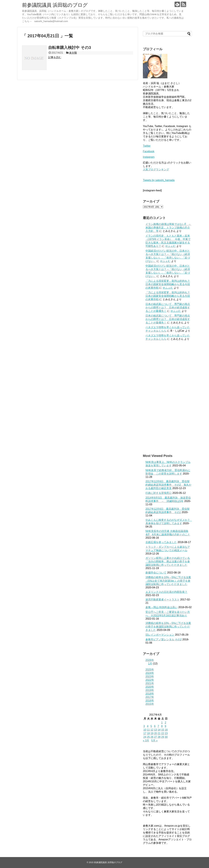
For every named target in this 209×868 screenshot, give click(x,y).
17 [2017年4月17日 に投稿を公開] (145, 733)
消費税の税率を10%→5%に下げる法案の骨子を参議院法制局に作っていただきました (168, 627)
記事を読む (55, 57)
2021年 (150, 683)
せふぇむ (170, 246)
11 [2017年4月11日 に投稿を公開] (148, 730)
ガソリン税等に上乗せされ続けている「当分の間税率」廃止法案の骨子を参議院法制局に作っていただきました (168, 561)
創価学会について (156, 573)
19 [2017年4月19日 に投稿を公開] (152, 733)
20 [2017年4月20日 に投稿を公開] (155, 733)
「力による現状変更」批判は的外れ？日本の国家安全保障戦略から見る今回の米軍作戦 (168, 284)
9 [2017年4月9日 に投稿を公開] (165, 726)
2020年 (150, 687)
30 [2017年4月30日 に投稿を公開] (166, 737)
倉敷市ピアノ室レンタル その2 (164, 639)
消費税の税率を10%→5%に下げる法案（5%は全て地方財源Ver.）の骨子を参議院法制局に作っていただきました (168, 581)
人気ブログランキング (156, 169)
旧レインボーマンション (160, 635)
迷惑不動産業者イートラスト (162, 600)
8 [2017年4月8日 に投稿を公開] (162, 726)
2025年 (150, 670)
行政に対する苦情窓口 (159, 493)
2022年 (150, 680)
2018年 (150, 694)
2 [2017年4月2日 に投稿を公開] (165, 723)
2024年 (150, 673)
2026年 (150, 660)
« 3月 (146, 741)
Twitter (147, 146)
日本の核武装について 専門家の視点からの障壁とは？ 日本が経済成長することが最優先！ (168, 308)
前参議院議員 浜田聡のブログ (55, 5)
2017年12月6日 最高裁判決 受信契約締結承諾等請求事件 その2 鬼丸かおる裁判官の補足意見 (168, 485)
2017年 (150, 697)
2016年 (150, 700)
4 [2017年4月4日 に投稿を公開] (148, 726)
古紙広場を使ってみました (161, 542)
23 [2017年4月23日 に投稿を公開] (166, 733)
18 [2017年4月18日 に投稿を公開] (148, 733)
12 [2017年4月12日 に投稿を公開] (152, 730)
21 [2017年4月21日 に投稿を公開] (159, 733)
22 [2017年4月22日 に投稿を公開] (163, 733)
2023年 (150, 676)
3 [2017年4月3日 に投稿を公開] (144, 726)
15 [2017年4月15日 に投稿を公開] (163, 730)
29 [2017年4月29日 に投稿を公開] (163, 737)
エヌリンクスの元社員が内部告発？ (166, 592)
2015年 (150, 704)
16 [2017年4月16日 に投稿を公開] (166, 730)
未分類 (73, 53)
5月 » (154, 741)
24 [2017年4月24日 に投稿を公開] (145, 737)
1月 (150, 664)
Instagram (149, 157)
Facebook (149, 151)
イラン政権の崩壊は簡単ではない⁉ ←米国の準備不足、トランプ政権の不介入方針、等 (168, 228)
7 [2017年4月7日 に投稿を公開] (158, 726)
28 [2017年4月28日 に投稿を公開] (159, 737)
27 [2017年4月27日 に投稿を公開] (155, 737)
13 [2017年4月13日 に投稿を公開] (155, 730)
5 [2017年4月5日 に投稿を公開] (151, 726)
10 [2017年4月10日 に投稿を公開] (145, 730)
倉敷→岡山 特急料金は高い (161, 607)
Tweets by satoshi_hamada (159, 180)
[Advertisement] (167, 397)
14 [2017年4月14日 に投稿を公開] (159, 730)
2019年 (150, 690)
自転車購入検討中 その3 (70, 48)
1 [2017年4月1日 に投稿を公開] (162, 723)
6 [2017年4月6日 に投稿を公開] (155, 726)
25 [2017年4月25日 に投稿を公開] (148, 737)
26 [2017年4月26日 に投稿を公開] (152, 737)
